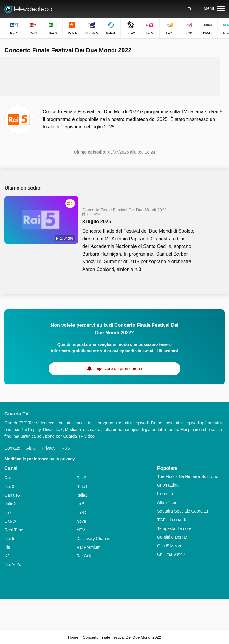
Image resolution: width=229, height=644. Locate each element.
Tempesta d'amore (174, 528)
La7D (81, 513)
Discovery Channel (94, 539)
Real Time (14, 530)
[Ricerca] (189, 9)
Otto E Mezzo (170, 546)
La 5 (80, 504)
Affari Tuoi (167, 502)
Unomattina (168, 485)
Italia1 (82, 495)
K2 (7, 556)
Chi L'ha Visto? (171, 554)
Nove (81, 521)
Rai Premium (88, 547)
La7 (8, 513)
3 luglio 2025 (97, 221)
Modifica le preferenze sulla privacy (40, 459)
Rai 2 (81, 478)
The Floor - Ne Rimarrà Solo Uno (188, 476)
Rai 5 (9, 539)
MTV (81, 530)
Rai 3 (9, 487)
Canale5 (12, 495)
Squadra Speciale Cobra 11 (183, 511)
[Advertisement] (114, 76)
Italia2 (10, 504)
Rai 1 (9, 478)
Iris (7, 547)
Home (73, 637)
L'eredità (165, 494)
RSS (66, 448)
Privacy (49, 448)
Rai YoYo (13, 565)
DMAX (10, 521)
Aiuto (31, 448)
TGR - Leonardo (172, 520)
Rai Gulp (84, 556)
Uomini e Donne (172, 537)
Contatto (12, 448)
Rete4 (82, 487)
